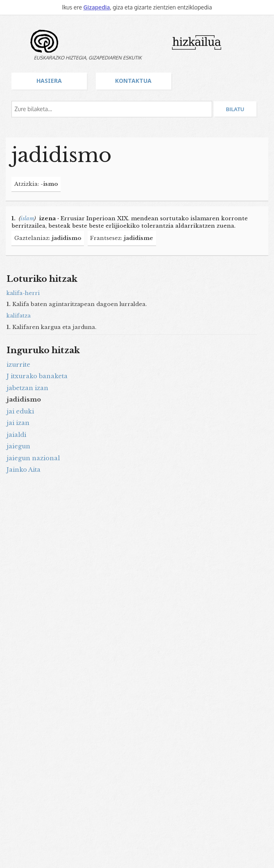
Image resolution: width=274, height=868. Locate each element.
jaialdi (16, 435)
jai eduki (20, 411)
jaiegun (18, 446)
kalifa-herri (23, 293)
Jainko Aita (24, 470)
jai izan (18, 423)
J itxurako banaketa (37, 376)
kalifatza (19, 316)
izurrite (18, 365)
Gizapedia (96, 7)
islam (27, 218)
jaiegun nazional (33, 458)
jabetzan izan (27, 388)
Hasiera (49, 81)
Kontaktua (133, 81)
